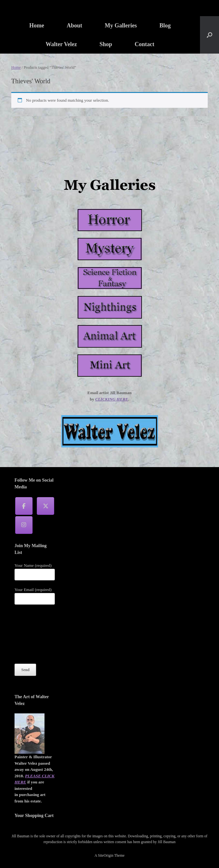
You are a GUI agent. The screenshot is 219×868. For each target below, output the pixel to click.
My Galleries (121, 26)
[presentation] (41, 634)
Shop (106, 44)
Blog (165, 26)
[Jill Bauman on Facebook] (24, 506)
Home (37, 26)
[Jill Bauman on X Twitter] (45, 506)
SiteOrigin (106, 855)
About (75, 26)
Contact (145, 44)
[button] (209, 35)
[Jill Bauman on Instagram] (24, 525)
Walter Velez (61, 44)
